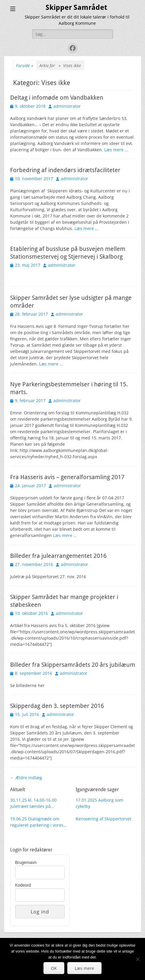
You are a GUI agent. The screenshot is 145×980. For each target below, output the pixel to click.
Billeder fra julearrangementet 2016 (58, 556)
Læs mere (84, 968)
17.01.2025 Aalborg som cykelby (99, 803)
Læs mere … (116, 150)
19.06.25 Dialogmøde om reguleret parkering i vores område (37, 822)
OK (54, 968)
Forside (25, 65)
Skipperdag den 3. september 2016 (57, 706)
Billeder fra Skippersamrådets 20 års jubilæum (73, 665)
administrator (67, 106)
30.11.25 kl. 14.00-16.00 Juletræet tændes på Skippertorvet (33, 803)
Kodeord (23, 885)
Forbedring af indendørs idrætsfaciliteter (65, 170)
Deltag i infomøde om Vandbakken (57, 98)
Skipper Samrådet (76, 7)
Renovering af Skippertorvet (103, 819)
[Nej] (138, 959)
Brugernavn (26, 862)
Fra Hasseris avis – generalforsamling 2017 (67, 477)
